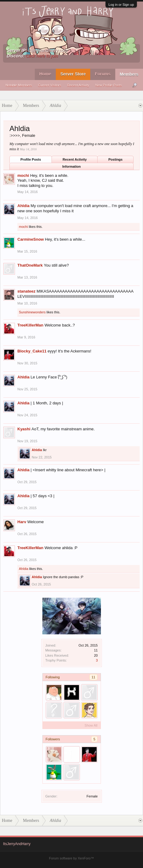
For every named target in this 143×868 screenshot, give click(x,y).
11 (93, 677)
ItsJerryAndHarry (17, 844)
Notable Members (19, 85)
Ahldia (23, 206)
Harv (22, 522)
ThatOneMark (30, 265)
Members (129, 74)
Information (71, 166)
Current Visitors (50, 85)
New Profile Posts (109, 85)
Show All (91, 725)
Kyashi (24, 429)
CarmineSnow (31, 239)
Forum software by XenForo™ (71, 858)
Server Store (73, 74)
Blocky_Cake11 (32, 351)
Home (45, 74)
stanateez (26, 291)
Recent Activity (78, 85)
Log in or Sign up (121, 5)
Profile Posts (31, 159)
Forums (103, 74)
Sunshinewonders (32, 312)
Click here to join (42, 56)
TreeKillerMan (30, 325)
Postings (116, 159)
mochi (23, 175)
